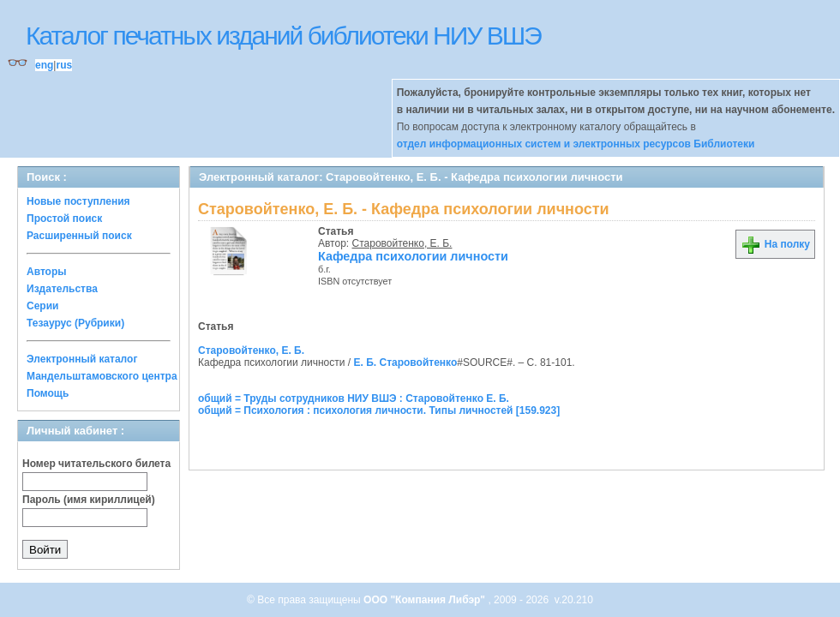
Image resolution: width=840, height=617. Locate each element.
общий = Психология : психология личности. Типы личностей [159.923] (379, 410)
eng (44, 65)
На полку (775, 244)
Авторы (47, 272)
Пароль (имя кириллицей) (89, 500)
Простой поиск (64, 219)
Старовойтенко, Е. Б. (402, 243)
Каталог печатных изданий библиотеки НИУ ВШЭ (283, 36)
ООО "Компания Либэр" (426, 600)
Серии (42, 306)
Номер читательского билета (96, 464)
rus (64, 65)
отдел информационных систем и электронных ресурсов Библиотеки (576, 144)
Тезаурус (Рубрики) (75, 323)
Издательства (62, 289)
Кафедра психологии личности (413, 256)
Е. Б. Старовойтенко (406, 362)
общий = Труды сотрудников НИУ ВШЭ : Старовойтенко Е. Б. (354, 398)
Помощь (48, 393)
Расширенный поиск (79, 236)
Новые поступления (78, 201)
